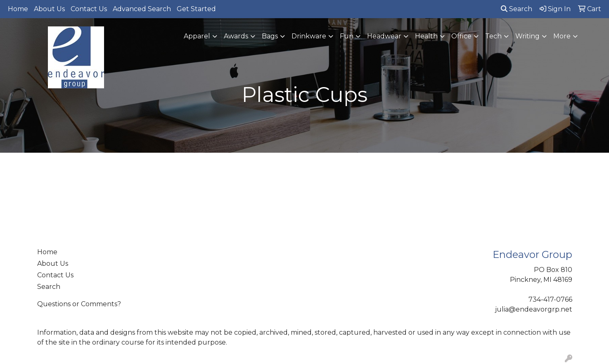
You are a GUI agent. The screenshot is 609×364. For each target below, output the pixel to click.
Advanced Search (142, 9)
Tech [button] (493, 36)
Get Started (196, 9)
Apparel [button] (197, 36)
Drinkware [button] (309, 36)
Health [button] (426, 36)
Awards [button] (236, 36)
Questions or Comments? (79, 304)
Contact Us (89, 9)
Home (18, 9)
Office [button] (461, 36)
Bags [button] (270, 36)
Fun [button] (347, 36)
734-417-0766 (550, 299)
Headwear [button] (384, 36)
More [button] (562, 36)
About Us (49, 9)
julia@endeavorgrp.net (534, 309)
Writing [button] (527, 36)
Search (517, 9)
